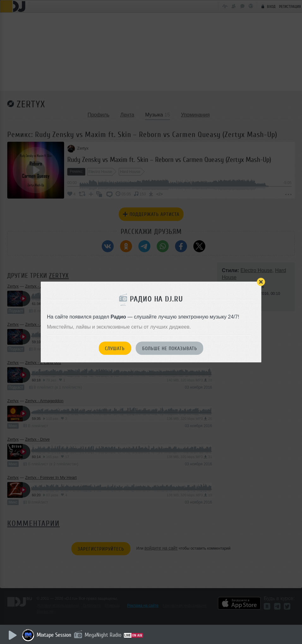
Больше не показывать (170, 349)
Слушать (115, 349)
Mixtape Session (56, 635)
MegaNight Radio (105, 635)
